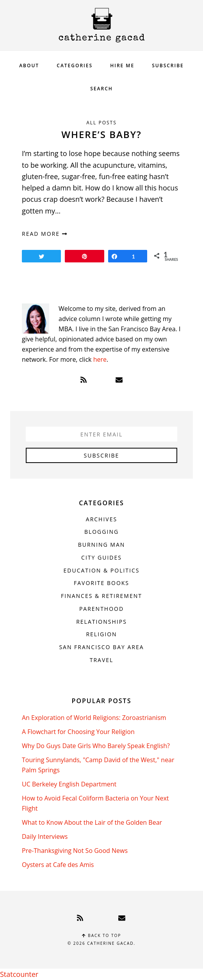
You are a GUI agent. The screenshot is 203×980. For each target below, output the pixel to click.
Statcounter (19, 974)
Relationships (101, 622)
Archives (101, 519)
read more (45, 234)
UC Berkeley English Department (69, 784)
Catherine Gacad (101, 25)
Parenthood (101, 609)
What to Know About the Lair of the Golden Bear (92, 822)
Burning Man (102, 545)
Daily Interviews (45, 836)
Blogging (101, 532)
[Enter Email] (101, 434)
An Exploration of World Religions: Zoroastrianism (94, 718)
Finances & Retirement (101, 596)
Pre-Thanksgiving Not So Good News (75, 851)
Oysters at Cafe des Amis (58, 865)
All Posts (101, 123)
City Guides (101, 557)
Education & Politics (102, 570)
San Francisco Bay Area (101, 647)
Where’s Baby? (101, 134)
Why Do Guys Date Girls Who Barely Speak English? (96, 746)
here (100, 359)
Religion (101, 634)
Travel (102, 660)
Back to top (102, 935)
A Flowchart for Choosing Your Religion (78, 732)
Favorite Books (101, 583)
